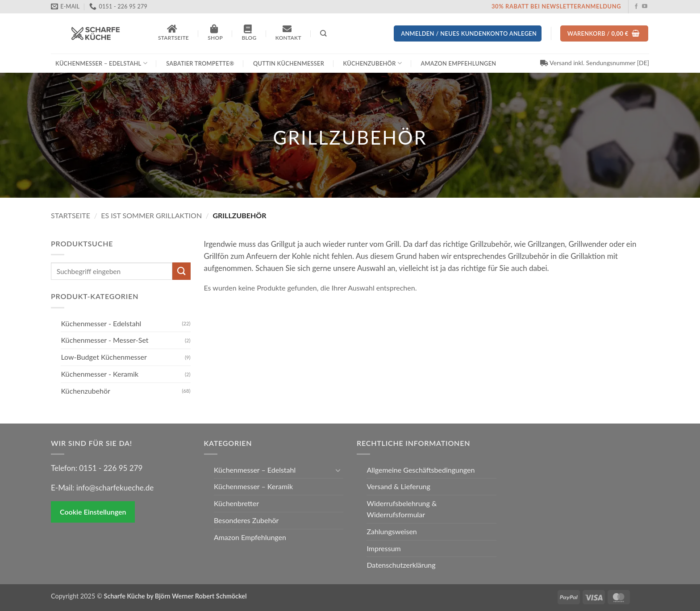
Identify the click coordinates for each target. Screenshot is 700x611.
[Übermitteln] (181, 271)
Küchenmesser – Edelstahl (101, 63)
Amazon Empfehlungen (458, 63)
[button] (468, 34)
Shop (215, 33)
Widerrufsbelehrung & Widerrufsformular (402, 509)
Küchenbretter (236, 503)
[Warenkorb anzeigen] (604, 34)
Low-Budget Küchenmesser (104, 357)
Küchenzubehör (372, 63)
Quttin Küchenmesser (289, 63)
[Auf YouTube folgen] (645, 7)
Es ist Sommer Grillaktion (151, 215)
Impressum (383, 548)
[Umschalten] (338, 470)
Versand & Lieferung (398, 486)
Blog (249, 33)
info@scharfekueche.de (115, 488)
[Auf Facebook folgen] (636, 7)
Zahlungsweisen (392, 531)
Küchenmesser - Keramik (100, 374)
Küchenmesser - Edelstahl (101, 323)
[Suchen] (323, 33)
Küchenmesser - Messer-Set (104, 340)
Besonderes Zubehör (246, 520)
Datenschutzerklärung (401, 565)
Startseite (173, 33)
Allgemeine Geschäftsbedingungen (421, 470)
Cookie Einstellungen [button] (93, 512)
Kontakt (288, 33)
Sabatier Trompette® (200, 63)
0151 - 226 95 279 (111, 468)
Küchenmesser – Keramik (253, 486)
